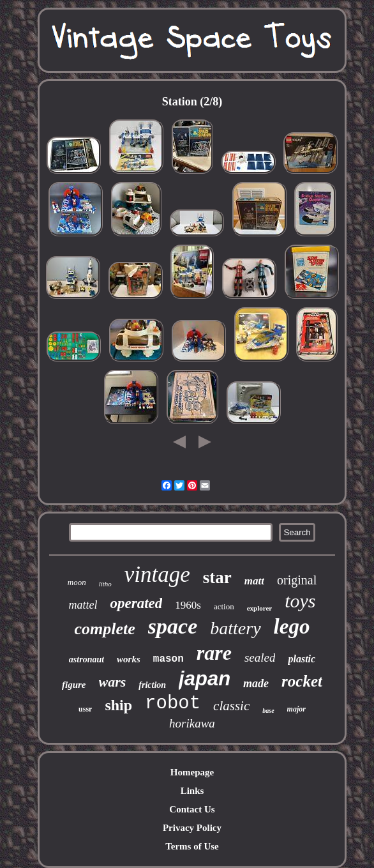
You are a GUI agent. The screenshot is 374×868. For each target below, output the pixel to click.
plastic (302, 659)
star (217, 577)
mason (168, 659)
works (129, 659)
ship (118, 705)
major (296, 709)
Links (192, 791)
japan (205, 679)
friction (152, 685)
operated (136, 603)
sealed (260, 658)
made (256, 683)
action (224, 606)
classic (231, 706)
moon (77, 582)
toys (300, 601)
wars (113, 682)
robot (173, 704)
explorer (260, 608)
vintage (157, 575)
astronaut (86, 659)
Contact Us (192, 809)
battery (235, 628)
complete (105, 629)
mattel (83, 605)
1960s (188, 605)
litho (105, 584)
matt (254, 581)
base (268, 711)
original (297, 580)
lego (292, 627)
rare (214, 653)
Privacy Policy (192, 828)
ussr (85, 709)
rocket (302, 681)
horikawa (192, 723)
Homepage (192, 772)
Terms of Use (192, 846)
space (173, 626)
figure (74, 685)
